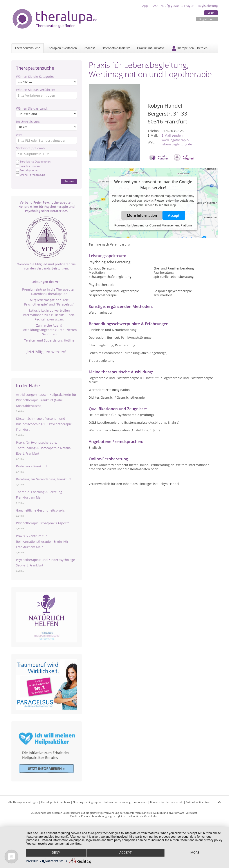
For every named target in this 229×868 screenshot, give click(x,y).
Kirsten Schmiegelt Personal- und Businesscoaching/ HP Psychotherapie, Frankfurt (44, 424)
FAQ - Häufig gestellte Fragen (173, 6)
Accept (174, 215)
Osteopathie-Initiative (116, 48)
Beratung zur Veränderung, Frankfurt (43, 479)
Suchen (69, 181)
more (195, 853)
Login (211, 13)
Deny (56, 853)
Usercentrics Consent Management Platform (162, 225)
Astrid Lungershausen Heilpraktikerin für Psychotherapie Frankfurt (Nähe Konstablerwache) (46, 400)
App (145, 6)
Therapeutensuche (28, 48)
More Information (142, 215)
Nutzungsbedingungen (87, 802)
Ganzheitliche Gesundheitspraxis (40, 510)
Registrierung (208, 6)
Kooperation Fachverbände (167, 802)
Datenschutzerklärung (117, 802)
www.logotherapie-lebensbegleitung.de (177, 142)
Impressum (140, 802)
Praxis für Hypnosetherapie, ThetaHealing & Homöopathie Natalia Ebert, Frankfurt (43, 448)
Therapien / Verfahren (62, 48)
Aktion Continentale (198, 802)
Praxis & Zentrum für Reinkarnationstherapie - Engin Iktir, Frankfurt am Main (43, 542)
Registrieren (207, 19)
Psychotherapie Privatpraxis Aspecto (43, 523)
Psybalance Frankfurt (32, 466)
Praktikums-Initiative (151, 48)
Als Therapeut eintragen (23, 802)
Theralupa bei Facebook (55, 802)
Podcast (89, 48)
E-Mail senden (172, 135)
